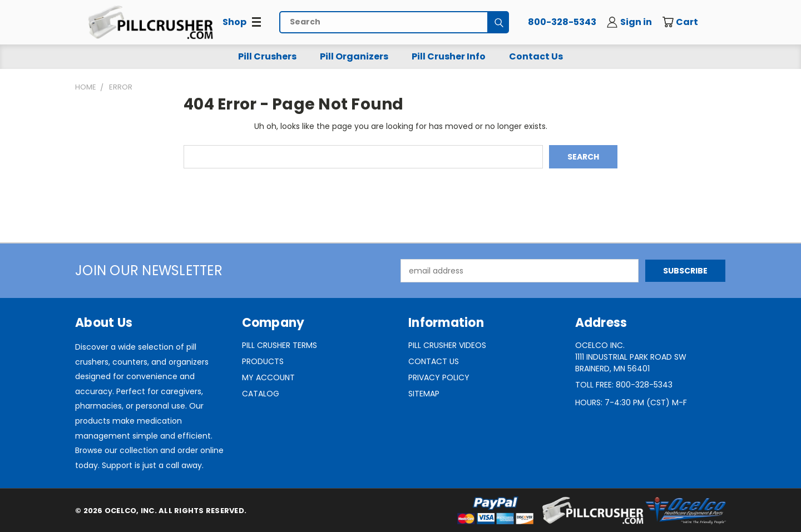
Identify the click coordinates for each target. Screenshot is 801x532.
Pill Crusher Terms (280, 345)
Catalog (261, 394)
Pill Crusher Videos (447, 345)
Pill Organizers (354, 56)
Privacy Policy (439, 377)
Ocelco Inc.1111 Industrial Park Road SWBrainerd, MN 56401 (631, 357)
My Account (268, 377)
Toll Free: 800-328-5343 (624, 385)
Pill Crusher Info (449, 56)
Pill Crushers (267, 56)
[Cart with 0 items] (688, 22)
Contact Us (536, 56)
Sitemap (424, 394)
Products (263, 361)
